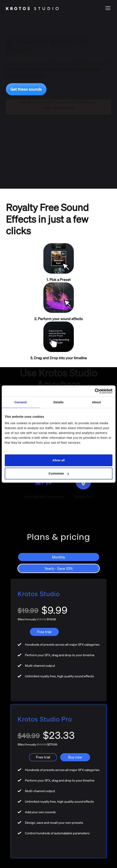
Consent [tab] (21, 402)
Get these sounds (26, 89)
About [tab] (97, 402)
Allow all (58, 460)
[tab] (59, 557)
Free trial (44, 632)
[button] (107, 8)
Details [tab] (59, 402)
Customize (59, 473)
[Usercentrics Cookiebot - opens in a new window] (95, 391)
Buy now (75, 757)
